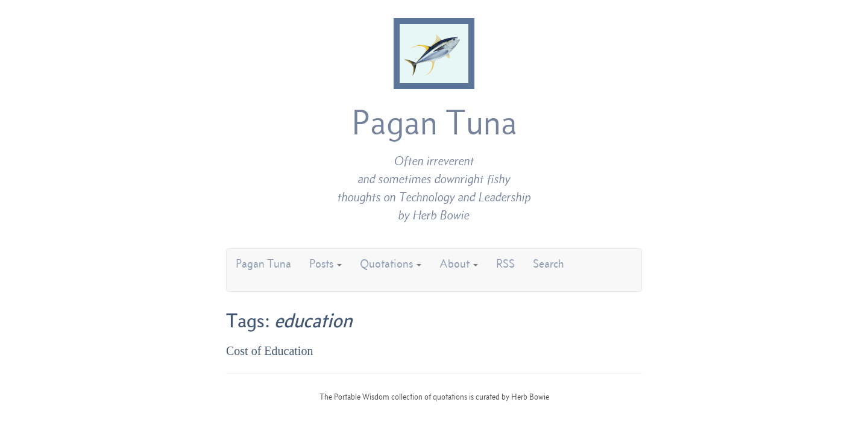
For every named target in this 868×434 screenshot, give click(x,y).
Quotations (391, 264)
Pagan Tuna (434, 122)
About (459, 264)
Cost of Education (269, 351)
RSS (505, 264)
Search (549, 264)
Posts (325, 264)
